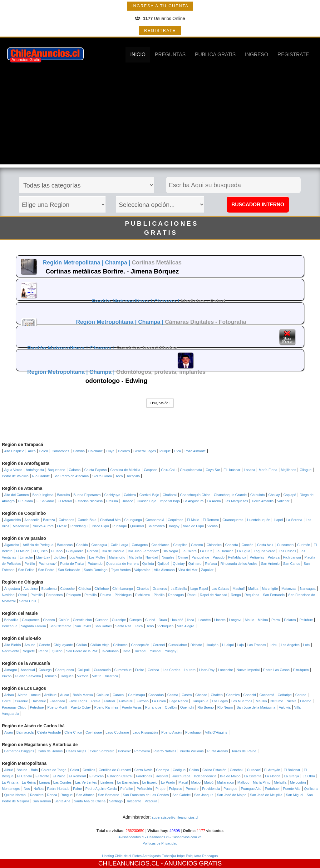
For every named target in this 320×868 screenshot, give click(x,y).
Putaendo (95, 564)
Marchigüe (270, 589)
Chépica (85, 589)
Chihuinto (258, 495)
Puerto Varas (132, 707)
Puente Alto (292, 789)
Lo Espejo (150, 782)
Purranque (153, 707)
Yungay (171, 651)
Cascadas (156, 695)
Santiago (116, 801)
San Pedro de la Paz (82, 651)
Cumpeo (102, 620)
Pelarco (290, 620)
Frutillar (110, 701)
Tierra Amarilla (263, 501)
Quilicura (311, 789)
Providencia (211, 789)
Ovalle (62, 526)
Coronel (159, 645)
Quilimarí (137, 526)
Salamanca (156, 526)
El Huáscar (232, 470)
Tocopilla (133, 476)
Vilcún (97, 676)
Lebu (273, 645)
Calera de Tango (54, 770)
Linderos (107, 782)
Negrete (29, 651)
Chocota (231, 545)
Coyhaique (94, 732)
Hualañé (177, 620)
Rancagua (176, 595)
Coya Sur (213, 470)
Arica (32, 451)
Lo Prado (168, 782)
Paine (77, 789)
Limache (26, 557)
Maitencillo (21, 526)
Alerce (22, 695)
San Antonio (270, 564)
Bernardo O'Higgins (19, 751)
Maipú (209, 782)
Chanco (49, 620)
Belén (44, 451)
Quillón (57, 651)
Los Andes (77, 557)
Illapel (278, 520)
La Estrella (179, 589)
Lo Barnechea (128, 782)
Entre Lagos (78, 701)
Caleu (74, 770)
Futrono (143, 701)
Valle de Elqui (193, 526)
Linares (220, 620)
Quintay (179, 564)
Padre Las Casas (276, 670)
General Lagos (145, 451)
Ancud (36, 695)
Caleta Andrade (49, 732)
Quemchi (187, 707)
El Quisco (40, 551)
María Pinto (262, 782)
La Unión (159, 701)
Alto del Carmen (17, 495)
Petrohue (37, 707)
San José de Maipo (232, 795)
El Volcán (96, 776)
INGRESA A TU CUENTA (160, 6)
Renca (52, 795)
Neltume (277, 701)
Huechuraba (181, 776)
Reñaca (211, 564)
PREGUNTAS (170, 55)
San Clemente (60, 626)
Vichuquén (165, 626)
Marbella (135, 557)
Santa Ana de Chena (90, 801)
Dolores (124, 451)
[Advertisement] (160, 121)
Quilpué (163, 564)
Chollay (274, 495)
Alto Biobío (13, 645)
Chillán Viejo (100, 645)
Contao (301, 695)
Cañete (44, 645)
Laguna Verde (265, 551)
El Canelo (25, 776)
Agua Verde (13, 470)
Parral (276, 620)
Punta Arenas (218, 751)
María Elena (268, 470)
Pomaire (192, 789)
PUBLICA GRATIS (215, 55)
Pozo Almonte (195, 451)
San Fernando (274, 595)
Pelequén (74, 595)
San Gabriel (181, 795)
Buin (34, 770)
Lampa (45, 782)
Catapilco (180, 545)
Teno (150, 626)
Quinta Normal (15, 795)
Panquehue (200, 557)
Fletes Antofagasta (147, 856)
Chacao (201, 695)
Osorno (306, 701)
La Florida (273, 776)
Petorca (273, 557)
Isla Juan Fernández (143, 551)
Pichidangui (79, 526)
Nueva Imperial (248, 670)
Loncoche (226, 670)
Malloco (244, 782)
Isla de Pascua (113, 551)
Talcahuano (110, 651)
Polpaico (175, 789)
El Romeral (77, 776)
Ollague (306, 470)
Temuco (51, 676)
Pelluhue (306, 620)
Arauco (30, 645)
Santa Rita (123, 626)
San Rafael (103, 626)
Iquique (165, 451)
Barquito (64, 495)
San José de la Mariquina (256, 707)
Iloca (190, 620)
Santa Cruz (28, 601)
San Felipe (26, 570)
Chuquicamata (191, 470)
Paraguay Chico (14, 707)
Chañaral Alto (110, 520)
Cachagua (99, 545)
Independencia (205, 776)
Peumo (106, 595)
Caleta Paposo (96, 470)
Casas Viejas (76, 751)
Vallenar (283, 501)
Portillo (30, 564)
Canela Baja (87, 520)
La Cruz (206, 551)
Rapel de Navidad (213, 595)
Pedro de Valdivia (15, 476)
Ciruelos (143, 589)
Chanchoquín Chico (195, 495)
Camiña (79, 451)
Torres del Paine (244, 751)
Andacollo (32, 520)
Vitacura (151, 801)
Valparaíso (142, 570)
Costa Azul (265, 545)
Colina (194, 770)
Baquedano (57, 470)
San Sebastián (69, 570)
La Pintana (10, 782)
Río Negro (225, 707)
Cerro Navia (143, 770)
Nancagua (308, 589)
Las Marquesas (236, 501)
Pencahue (10, 626)
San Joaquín (204, 795)
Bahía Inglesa (43, 495)
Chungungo (133, 520)
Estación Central (120, 776)
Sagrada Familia (33, 626)
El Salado (25, 501)
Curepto (136, 620)
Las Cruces (288, 551)
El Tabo (57, 551)
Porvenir (124, 751)
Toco (119, 476)
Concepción (140, 645)
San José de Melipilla (266, 795)
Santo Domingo (96, 570)
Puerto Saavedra (28, 676)
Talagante (134, 801)
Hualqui (228, 645)
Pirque (160, 789)
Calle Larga (119, 545)
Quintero (195, 564)
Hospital (162, 776)
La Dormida (225, 551)
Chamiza (233, 695)
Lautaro (190, 670)
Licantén (204, 620)
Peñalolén (144, 789)
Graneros (160, 589)
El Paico (59, 776)
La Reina (29, 782)
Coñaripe (285, 695)
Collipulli (84, 670)
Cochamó (267, 695)
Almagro (11, 670)
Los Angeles (290, 645)
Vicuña (212, 526)
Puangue (230, 789)
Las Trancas (257, 645)
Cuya (111, 451)
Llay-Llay (43, 557)
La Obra (309, 776)
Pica (177, 451)
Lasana (249, 470)
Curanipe (119, 620)
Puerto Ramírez (106, 707)
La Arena (214, 501)
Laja (241, 645)
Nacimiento (10, 651)
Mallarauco (225, 782)
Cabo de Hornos (50, 751)
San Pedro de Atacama (71, 476)
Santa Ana (62, 801)
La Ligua (244, 551)
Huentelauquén (259, 520)
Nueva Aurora (43, 526)
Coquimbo (175, 520)
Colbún (64, 620)
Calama (75, 470)
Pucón (7, 676)
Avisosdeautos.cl (131, 837)
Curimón (304, 545)
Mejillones (289, 470)
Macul (183, 782)
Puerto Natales (165, 751)
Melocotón (298, 782)
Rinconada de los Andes (239, 564)
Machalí (239, 589)
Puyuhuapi (193, 732)
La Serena (294, 520)
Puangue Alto (251, 789)
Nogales (168, 557)
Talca (139, 626)
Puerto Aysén (172, 732)
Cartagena (140, 545)
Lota (306, 645)
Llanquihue (200, 701)
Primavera (142, 751)
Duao (163, 620)
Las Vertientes (86, 782)
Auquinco (31, 589)
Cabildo (82, 545)
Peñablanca (237, 557)
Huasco (127, 501)
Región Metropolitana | (74, 263)
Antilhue (50, 695)
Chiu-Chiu (169, 470)
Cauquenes (31, 620)
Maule (249, 620)
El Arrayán (272, 770)
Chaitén (217, 695)
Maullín (261, 701)
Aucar (65, 695)
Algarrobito (13, 520)
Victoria (83, 676)
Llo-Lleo (60, 557)
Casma (173, 695)
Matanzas (289, 589)
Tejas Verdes (121, 570)
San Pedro (46, 570)
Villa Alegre (186, 626)
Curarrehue (123, 670)
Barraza (49, 520)
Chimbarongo (123, 589)
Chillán (82, 645)
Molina (263, 620)
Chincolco (214, 545)
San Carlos (292, 564)
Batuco (22, 770)
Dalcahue (39, 701)
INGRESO (257, 55)
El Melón (23, 551)
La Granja (292, 776)
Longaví (235, 620)
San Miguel (295, 795)
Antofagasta (35, 470)
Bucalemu (49, 589)
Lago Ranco (179, 701)
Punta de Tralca (72, 564)
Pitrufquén (301, 670)
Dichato (196, 645)
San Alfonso (85, 795)
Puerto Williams (192, 751)
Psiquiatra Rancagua (202, 856)
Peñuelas (257, 557)
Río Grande (41, 476)
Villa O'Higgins (216, 732)
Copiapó (290, 495)
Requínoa (252, 595)
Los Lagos (220, 701)
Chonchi (249, 695)
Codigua (179, 770)
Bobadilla (11, 620)
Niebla (291, 701)
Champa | (118, 263)
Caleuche (67, 589)
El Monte (42, 776)
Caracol (119, 695)
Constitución (83, 620)
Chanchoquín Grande (230, 495)
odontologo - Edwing (116, 381)
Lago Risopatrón (145, 732)
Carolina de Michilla (125, 470)
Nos (27, 789)
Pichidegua (123, 595)
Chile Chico (73, 732)
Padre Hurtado (58, 789)
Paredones (54, 595)
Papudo (219, 557)
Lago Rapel (199, 589)
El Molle (193, 520)
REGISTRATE (160, 30)
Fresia (96, 701)
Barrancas (65, 545)
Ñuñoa (38, 789)
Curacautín (102, 670)
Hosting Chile (112, 856)
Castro (187, 695)
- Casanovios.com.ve (185, 837)
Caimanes (66, 520)
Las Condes (63, 782)
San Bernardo (109, 795)
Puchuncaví (48, 564)
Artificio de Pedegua (38, 545)
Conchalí (236, 770)
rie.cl (128, 856)
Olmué (183, 557)
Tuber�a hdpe (173, 856)
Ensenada (57, 701)
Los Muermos (242, 701)
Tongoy (174, 526)
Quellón (171, 707)
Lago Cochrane (117, 732)
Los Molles (97, 557)
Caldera (130, 495)
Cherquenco (65, 670)
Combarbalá (155, 520)
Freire (140, 670)
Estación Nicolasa (89, 501)
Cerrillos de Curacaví (115, 770)
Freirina (112, 501)
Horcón (93, 551)
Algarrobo (12, 545)
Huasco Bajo (146, 501)
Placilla (159, 595)
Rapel (192, 595)
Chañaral (170, 495)
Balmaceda (25, 732)
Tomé (126, 651)
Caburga (45, 670)
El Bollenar (292, 770)
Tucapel (140, 651)
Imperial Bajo (170, 501)
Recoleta (37, 795)
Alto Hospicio (14, 451)
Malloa (253, 589)
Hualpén (212, 645)
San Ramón (42, 801)
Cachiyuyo (112, 495)
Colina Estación (214, 770)
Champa (163, 770)
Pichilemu (143, 595)
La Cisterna (253, 776)
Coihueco (120, 645)
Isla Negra (170, 551)
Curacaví (254, 770)
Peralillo (90, 595)
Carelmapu (136, 695)
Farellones (144, 776)
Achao (9, 695)
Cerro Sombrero (102, 751)
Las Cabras (220, 589)
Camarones (60, 451)
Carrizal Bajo (149, 495)
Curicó (150, 620)
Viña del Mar (188, 570)
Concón (248, 545)
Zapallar (207, 570)
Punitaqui (120, 526)
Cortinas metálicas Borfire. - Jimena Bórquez (112, 271)
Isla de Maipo (230, 776)
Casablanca (160, 545)
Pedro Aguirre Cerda (101, 789)
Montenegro (11, 789)
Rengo (236, 595)
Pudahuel (272, 789)
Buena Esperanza (87, 495)
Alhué (9, 770)
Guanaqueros (233, 520)
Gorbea (153, 670)
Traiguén (67, 676)
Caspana (151, 470)
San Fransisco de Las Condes (146, 795)
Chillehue (101, 589)
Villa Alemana (164, 570)
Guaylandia (75, 551)
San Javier (83, 626)
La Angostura (193, 501)
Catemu (197, 545)
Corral (7, 701)
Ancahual (28, 670)
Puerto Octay (81, 707)
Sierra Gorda (102, 476)
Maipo (196, 782)
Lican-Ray (207, 670)
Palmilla (37, 595)
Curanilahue (177, 645)
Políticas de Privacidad (160, 843)
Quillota (148, 564)
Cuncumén (285, 545)
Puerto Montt (57, 707)
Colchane (96, 451)
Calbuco (103, 695)
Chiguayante (63, 645)
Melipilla (280, 782)
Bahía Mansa (83, 695)
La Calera (189, 551)
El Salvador (45, 501)
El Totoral (65, 501)
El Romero (211, 520)
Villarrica (111, 676)
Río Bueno (206, 707)
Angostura (12, 589)
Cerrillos (89, 770)
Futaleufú (126, 701)
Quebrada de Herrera (123, 564)
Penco (43, 651)
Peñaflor (127, 789)
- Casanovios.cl (156, 837)
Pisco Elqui (100, 526)
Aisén (9, 732)
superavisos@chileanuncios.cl (175, 817)
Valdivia (285, 707)
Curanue (21, 701)
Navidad (152, 557)
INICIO (138, 55)
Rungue (67, 795)
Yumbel (156, 651)
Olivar (23, 595)
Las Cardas (171, 670)
